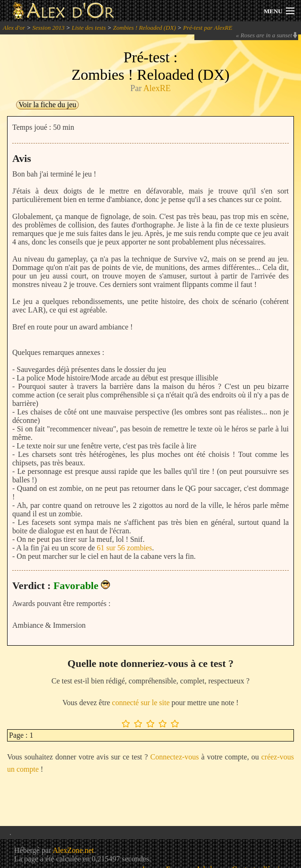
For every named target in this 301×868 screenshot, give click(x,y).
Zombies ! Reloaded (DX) (145, 28)
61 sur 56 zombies (124, 548)
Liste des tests (89, 28)
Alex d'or (14, 28)
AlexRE (157, 88)
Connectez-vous (174, 757)
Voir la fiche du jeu (47, 105)
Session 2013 (48, 28)
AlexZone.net (73, 850)
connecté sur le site (141, 703)
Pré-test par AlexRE (208, 28)
